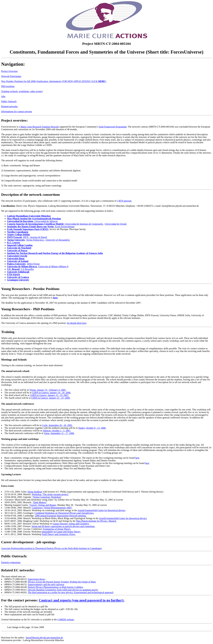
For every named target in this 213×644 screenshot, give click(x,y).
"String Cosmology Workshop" (47, 497)
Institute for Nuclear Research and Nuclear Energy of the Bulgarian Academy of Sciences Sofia (55, 253)
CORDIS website (66, 620)
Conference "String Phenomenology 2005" (52, 508)
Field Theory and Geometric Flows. (59, 534)
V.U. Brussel (13, 269)
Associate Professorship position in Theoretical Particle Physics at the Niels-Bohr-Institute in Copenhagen (51, 548)
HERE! (102, 81)
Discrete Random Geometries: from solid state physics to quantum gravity (63, 590)
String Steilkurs (35, 492)
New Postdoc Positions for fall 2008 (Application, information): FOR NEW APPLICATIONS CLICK (50, 81)
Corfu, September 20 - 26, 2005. (57, 425)
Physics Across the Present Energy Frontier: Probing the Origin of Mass (62, 582)
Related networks (9, 106)
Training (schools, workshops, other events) (22, 91)
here (55, 298)
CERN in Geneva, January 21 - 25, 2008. (51, 398)
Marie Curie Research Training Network (40, 127)
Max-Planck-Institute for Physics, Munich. (96, 521)
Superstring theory (37, 579)
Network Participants (11, 76)
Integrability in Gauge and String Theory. (61, 532)
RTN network (125, 201)
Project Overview (9, 71)
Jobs (3, 96)
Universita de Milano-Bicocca (22, 267)
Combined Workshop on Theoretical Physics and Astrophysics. (64, 513)
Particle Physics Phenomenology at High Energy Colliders (55, 587)
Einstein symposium (11, 562)
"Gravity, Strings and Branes (43, 505)
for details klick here (77, 323)
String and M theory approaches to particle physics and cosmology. (63, 526)
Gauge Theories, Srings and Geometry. (71, 524)
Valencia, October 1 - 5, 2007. (57, 431)
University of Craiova (18, 277)
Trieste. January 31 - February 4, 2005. (48, 390)
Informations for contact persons (17, 111)
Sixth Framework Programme (113, 127)
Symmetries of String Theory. (57, 529)
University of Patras (17, 251)
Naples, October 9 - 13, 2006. (92, 428)
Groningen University (18, 280)
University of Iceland (18, 261)
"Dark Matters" (40, 502)
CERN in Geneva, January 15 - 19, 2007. (49, 395)
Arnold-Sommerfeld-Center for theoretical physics (101, 510)
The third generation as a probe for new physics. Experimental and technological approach (71, 592)
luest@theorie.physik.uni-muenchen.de (44, 638)
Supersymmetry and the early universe (46, 584)
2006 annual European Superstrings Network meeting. (61, 516)
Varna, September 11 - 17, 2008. (59, 433)
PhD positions (8, 86)
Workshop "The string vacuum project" (50, 494)
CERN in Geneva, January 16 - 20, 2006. (52, 393)
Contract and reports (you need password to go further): (82, 600)
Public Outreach (9, 101)
